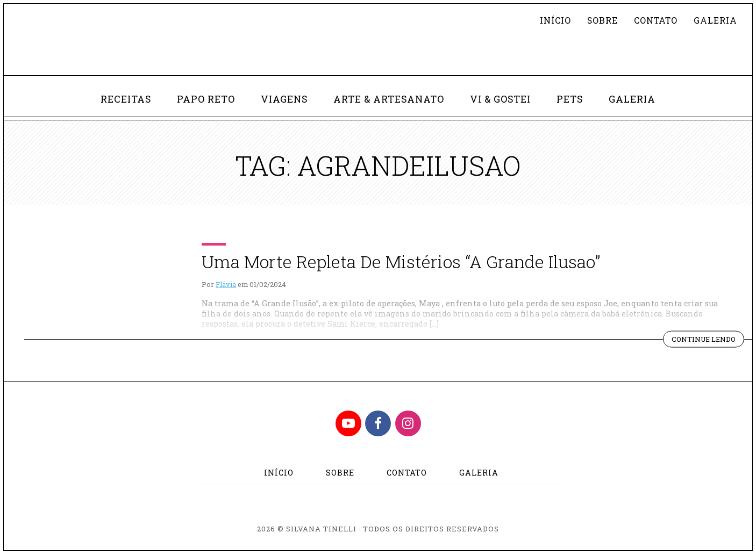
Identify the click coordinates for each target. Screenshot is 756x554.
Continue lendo (708, 340)
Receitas (126, 99)
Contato (656, 20)
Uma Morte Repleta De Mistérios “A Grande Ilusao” (401, 261)
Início (555, 20)
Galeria (715, 20)
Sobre (602, 20)
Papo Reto (206, 99)
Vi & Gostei (500, 99)
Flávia (226, 284)
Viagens (284, 99)
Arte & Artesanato (389, 99)
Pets (570, 99)
